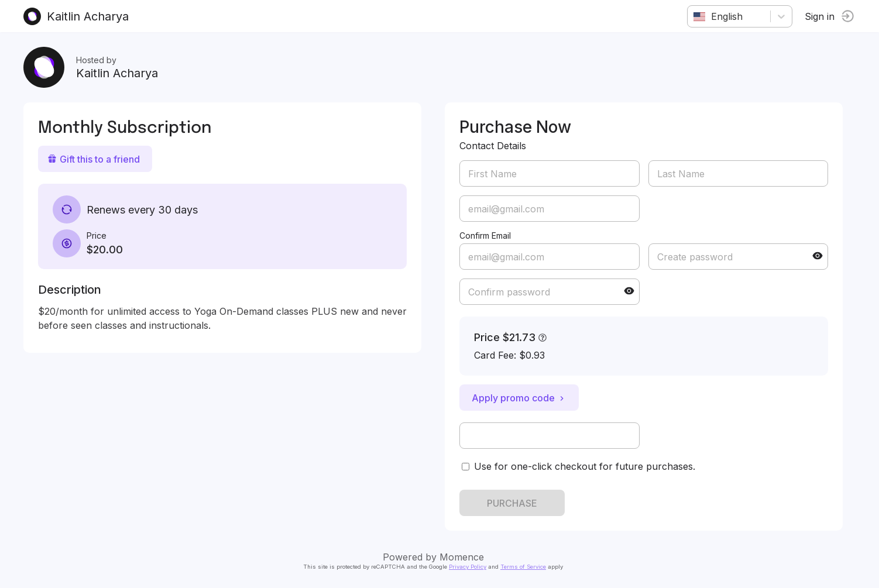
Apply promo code (519, 398)
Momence (462, 557)
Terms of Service (523, 567)
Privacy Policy (468, 567)
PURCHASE (512, 503)
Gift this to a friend (94, 159)
